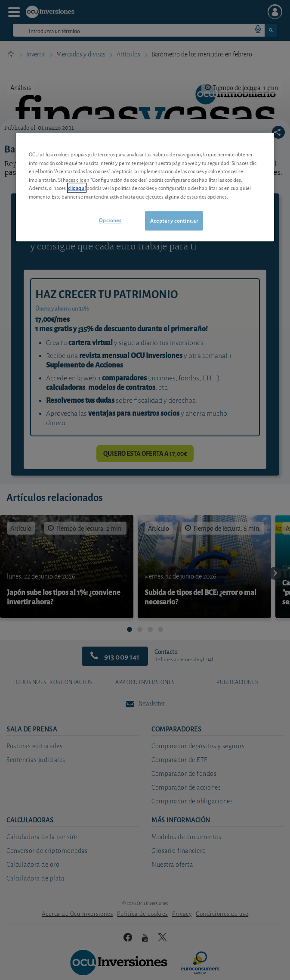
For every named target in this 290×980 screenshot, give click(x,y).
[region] (145, 187)
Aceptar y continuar (174, 221)
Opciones (110, 220)
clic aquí (77, 188)
